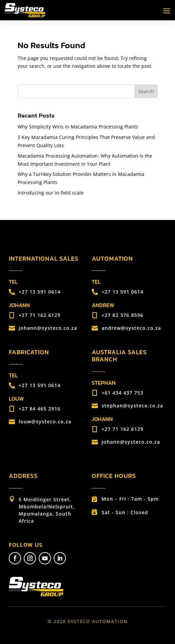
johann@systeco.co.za (48, 328)
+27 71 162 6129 (40, 315)
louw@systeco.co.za (45, 421)
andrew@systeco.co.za (131, 328)
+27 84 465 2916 (40, 409)
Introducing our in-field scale (51, 193)
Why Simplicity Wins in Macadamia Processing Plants (78, 127)
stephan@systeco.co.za (132, 406)
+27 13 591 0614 (40, 292)
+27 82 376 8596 (122, 315)
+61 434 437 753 (122, 393)
